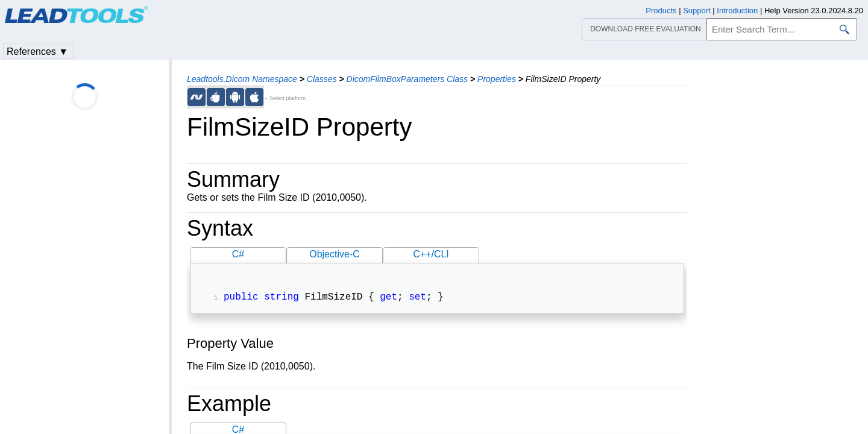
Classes (322, 79)
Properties (497, 79)
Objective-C (335, 254)
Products (661, 11)
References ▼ (37, 52)
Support (697, 11)
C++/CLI (431, 254)
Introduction (737, 11)
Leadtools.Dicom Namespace (242, 79)
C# (238, 254)
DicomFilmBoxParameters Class (407, 79)
